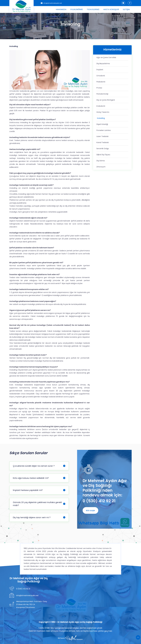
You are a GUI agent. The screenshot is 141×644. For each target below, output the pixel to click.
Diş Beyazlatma (103, 64)
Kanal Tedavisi (103, 142)
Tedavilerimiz (93, 9)
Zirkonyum (101, 167)
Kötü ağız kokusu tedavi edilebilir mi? (39, 478)
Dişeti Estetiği (102, 124)
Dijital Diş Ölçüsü (103, 155)
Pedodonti (101, 82)
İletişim (126, 9)
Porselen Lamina (103, 130)
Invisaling (101, 118)
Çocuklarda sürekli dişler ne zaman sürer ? (39, 466)
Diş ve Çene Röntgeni (106, 100)
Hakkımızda (61, 9)
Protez (99, 88)
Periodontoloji (102, 94)
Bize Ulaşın (90, 511)
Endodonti (101, 106)
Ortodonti (101, 76)
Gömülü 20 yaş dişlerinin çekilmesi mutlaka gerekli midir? (39, 504)
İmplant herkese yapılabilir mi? (39, 490)
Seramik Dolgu (103, 149)
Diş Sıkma (101, 161)
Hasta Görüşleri (111, 9)
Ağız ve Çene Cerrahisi (106, 57)
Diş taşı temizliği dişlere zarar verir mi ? (39, 517)
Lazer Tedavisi (102, 136)
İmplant (100, 70)
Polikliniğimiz (77, 9)
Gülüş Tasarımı (103, 112)
